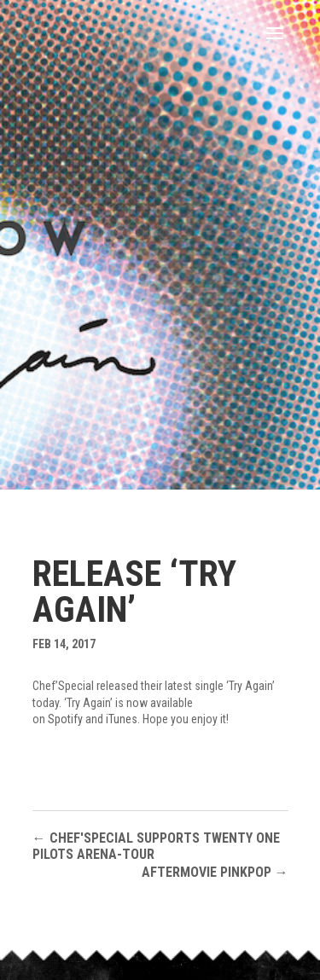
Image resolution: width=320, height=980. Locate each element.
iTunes (122, 719)
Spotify (65, 719)
